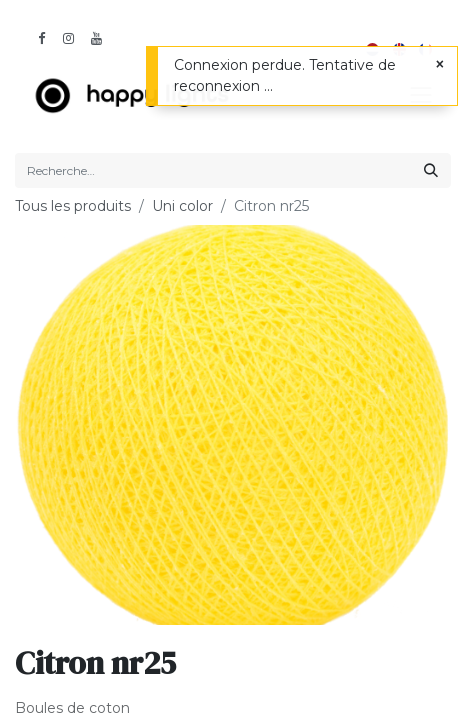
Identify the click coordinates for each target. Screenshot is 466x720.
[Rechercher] (431, 170)
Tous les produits (73, 206)
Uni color (182, 206)
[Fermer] (440, 64)
